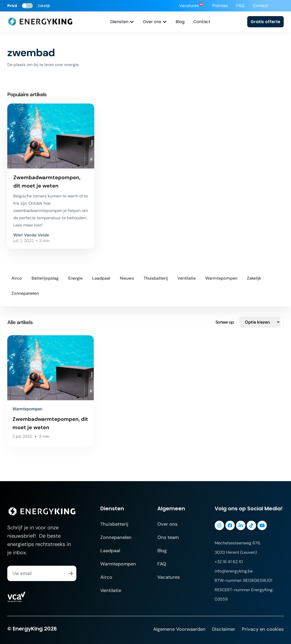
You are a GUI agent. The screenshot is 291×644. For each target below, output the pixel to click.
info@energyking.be (234, 571)
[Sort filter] (260, 322)
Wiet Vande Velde (31, 235)
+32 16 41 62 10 (229, 562)
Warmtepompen (27, 409)
